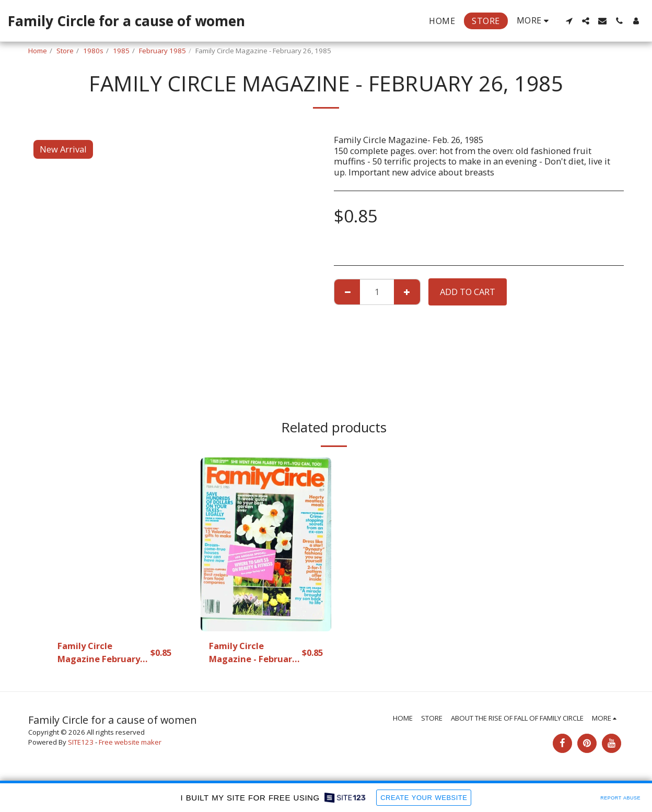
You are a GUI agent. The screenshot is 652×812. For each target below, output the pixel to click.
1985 (121, 51)
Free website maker (130, 742)
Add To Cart (468, 292)
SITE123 (81, 742)
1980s (93, 51)
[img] (114, 544)
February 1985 (162, 51)
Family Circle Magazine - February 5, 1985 (253, 653)
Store (65, 51)
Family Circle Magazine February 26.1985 (99, 653)
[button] (569, 21)
